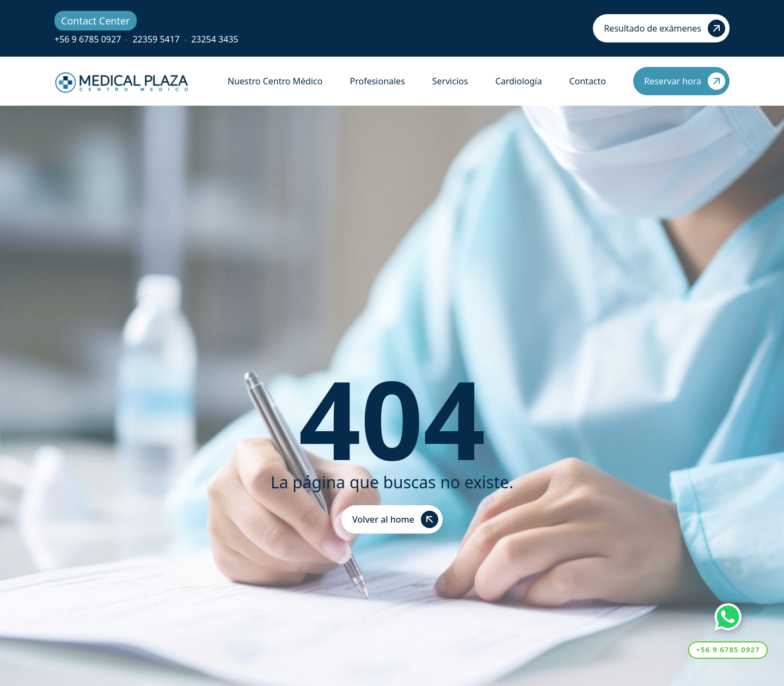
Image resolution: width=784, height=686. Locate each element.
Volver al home (395, 519)
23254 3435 (215, 39)
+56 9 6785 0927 (88, 39)
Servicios (450, 81)
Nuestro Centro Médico (275, 81)
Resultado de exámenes (664, 28)
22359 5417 (156, 39)
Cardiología (519, 81)
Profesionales (377, 81)
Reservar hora (685, 81)
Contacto (587, 81)
